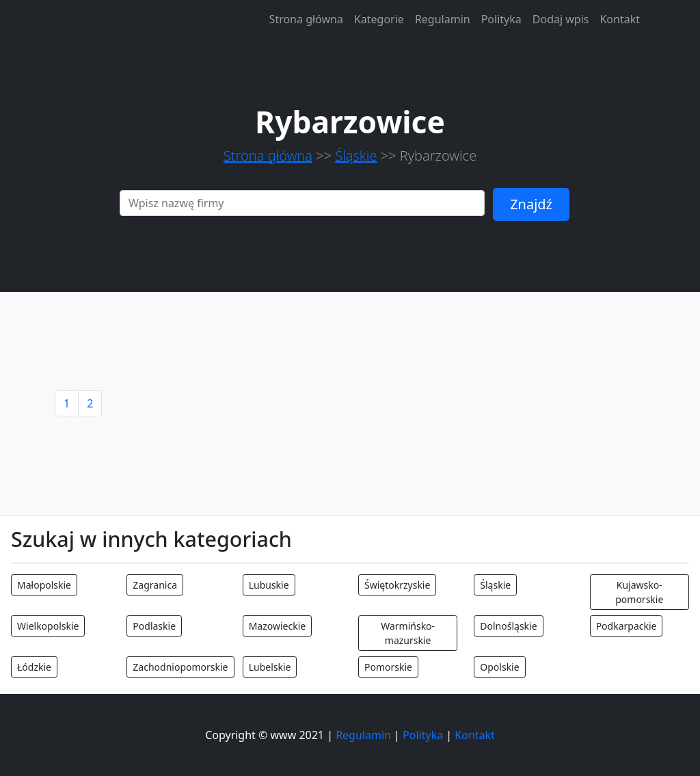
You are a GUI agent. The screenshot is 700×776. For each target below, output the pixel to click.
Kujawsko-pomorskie (639, 592)
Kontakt (620, 19)
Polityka (501, 19)
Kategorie (379, 19)
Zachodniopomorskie (180, 667)
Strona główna (306, 19)
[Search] (302, 203)
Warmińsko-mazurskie (408, 633)
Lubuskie (269, 585)
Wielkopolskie (48, 626)
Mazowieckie (278, 626)
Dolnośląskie (508, 626)
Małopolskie (44, 585)
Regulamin (443, 19)
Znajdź (531, 204)
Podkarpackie (627, 626)
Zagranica (155, 585)
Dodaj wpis (561, 19)
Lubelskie (270, 667)
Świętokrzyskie (397, 585)
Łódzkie (34, 667)
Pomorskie (388, 667)
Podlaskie (154, 626)
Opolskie (499, 667)
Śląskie (356, 156)
